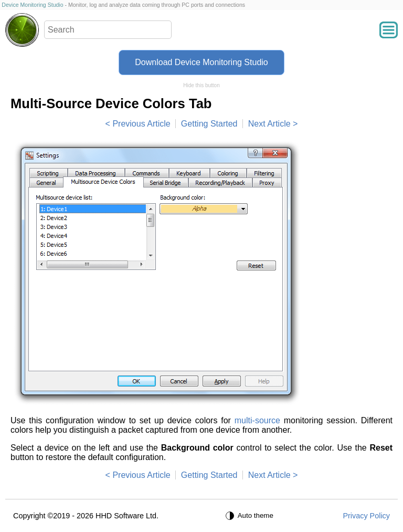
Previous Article (141, 124)
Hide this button (201, 85)
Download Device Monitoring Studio (201, 62)
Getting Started (209, 124)
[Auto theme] (251, 516)
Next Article (269, 124)
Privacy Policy (366, 516)
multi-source (257, 420)
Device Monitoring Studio (32, 5)
